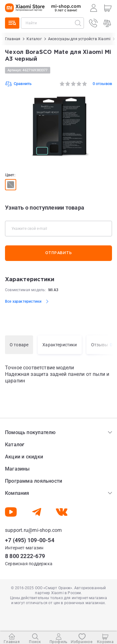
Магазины (17, 469)
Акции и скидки (24, 457)
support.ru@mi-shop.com (34, 530)
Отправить (58, 253)
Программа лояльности (34, 481)
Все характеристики (23, 301)
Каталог (15, 445)
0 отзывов (102, 84)
